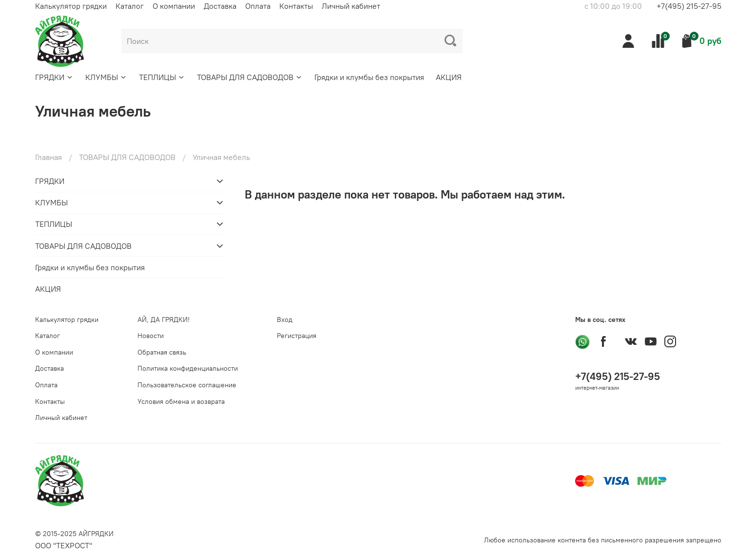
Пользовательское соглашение (187, 385)
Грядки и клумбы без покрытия (369, 77)
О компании (174, 6)
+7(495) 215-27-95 (689, 6)
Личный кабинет (351, 6)
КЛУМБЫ (106, 77)
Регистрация (297, 336)
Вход (285, 319)
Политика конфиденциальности (188, 368)
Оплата (258, 6)
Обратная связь (162, 352)
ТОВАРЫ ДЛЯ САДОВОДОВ (250, 77)
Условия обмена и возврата (181, 401)
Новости (151, 336)
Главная (48, 157)
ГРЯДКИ (54, 77)
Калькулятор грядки (71, 6)
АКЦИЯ (449, 77)
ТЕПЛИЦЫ (162, 77)
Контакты (296, 6)
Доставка (220, 6)
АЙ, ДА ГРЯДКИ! (164, 319)
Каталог (130, 6)
